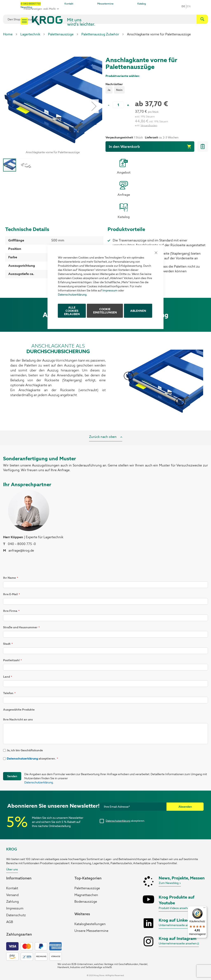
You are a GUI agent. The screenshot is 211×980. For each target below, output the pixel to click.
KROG (12, 849)
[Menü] (204, 909)
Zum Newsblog (170, 883)
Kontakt (69, 4)
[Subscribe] (185, 807)
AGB (10, 922)
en (189, 6)
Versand (12, 895)
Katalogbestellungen (90, 924)
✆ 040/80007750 (31, 4)
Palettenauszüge (61, 34)
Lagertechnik (30, 34)
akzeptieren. (125, 821)
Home (8, 34)
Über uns (12, 869)
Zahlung (12, 902)
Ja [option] (109, 90)
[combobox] (105, 19)
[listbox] (157, 90)
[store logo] (63, 21)
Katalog (142, 4)
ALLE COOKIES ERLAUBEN (72, 311)
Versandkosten (149, 125)
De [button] (183, 6)
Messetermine (105, 4)
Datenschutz (16, 915)
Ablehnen (138, 311)
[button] (26, 165)
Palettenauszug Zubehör (100, 34)
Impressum (110, 290)
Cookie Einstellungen (105, 311)
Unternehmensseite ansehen (179, 925)
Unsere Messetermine (91, 931)
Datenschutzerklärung (72, 294)
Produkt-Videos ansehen (176, 908)
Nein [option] (119, 90)
